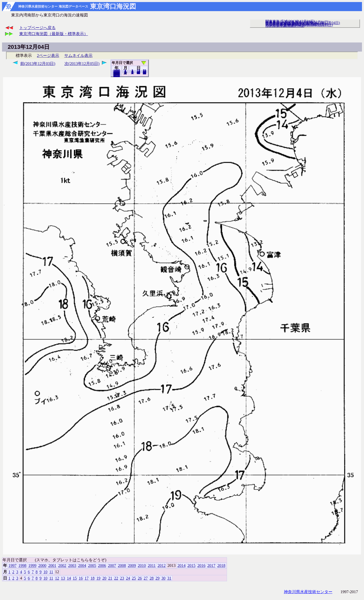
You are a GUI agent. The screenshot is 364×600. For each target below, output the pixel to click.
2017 (211, 565)
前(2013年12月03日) (38, 64)
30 (163, 578)
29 (157, 578)
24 (128, 578)
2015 (191, 565)
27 (146, 578)
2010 (142, 565)
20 (138, 73)
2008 (122, 565)
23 (122, 578)
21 (110, 578)
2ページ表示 (48, 55)
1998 (22, 565)
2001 (52, 565)
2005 (92, 565)
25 (134, 578)
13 (63, 578)
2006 (102, 565)
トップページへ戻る (37, 28)
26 (140, 578)
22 (116, 578)
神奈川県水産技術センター (308, 592)
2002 (62, 565)
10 (132, 73)
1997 (12, 565)
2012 (162, 565)
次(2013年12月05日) (82, 64)
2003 (72, 565)
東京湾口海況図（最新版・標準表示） (54, 34)
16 (81, 578)
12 (57, 578)
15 (75, 578)
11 (125, 73)
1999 (32, 565)
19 (98, 578)
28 (152, 578)
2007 (112, 565)
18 (93, 578)
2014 (181, 565)
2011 (152, 565)
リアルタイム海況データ (285, 26)
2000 (42, 565)
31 (144, 73)
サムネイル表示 (78, 55)
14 (69, 578)
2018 (117, 76)
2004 (82, 565)
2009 (132, 565)
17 (87, 578)
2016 (201, 565)
